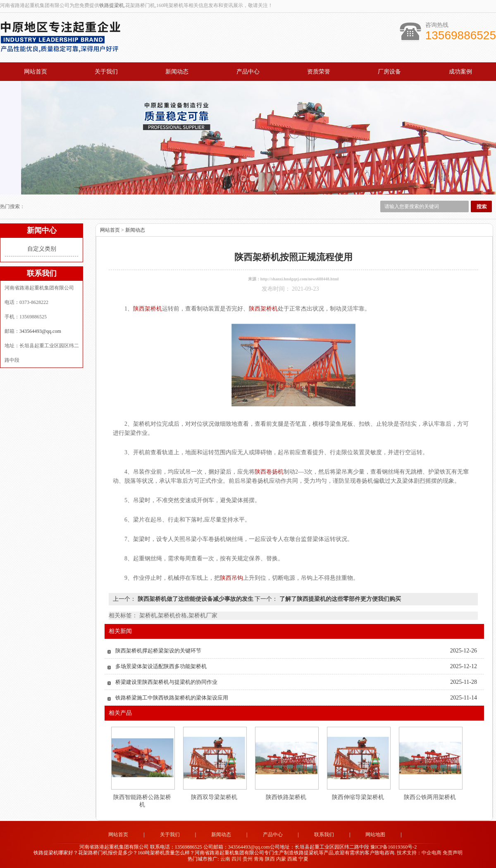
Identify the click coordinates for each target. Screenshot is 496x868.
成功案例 (460, 72)
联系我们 (324, 834)
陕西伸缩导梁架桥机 (358, 796)
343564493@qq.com (40, 330)
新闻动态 (177, 72)
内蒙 (281, 858)
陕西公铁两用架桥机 (430, 796)
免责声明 (453, 852)
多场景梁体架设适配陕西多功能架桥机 (161, 665)
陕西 (270, 858)
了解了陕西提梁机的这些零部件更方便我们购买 (339, 598)
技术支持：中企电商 (419, 852)
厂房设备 (389, 72)
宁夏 (303, 858)
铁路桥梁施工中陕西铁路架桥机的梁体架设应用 (172, 697)
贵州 (248, 858)
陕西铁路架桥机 (286, 796)
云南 (225, 858)
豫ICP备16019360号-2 (394, 846)
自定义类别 (42, 248)
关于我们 (106, 72)
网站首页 (36, 72)
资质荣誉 (319, 72)
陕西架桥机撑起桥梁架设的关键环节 (158, 650)
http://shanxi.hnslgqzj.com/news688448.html (300, 278)
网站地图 (375, 834)
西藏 (292, 858)
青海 (259, 858)
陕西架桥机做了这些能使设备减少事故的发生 (195, 598)
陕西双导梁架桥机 (214, 796)
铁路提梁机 (112, 5)
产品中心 (248, 72)
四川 (236, 858)
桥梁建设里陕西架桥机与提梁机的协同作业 (166, 681)
